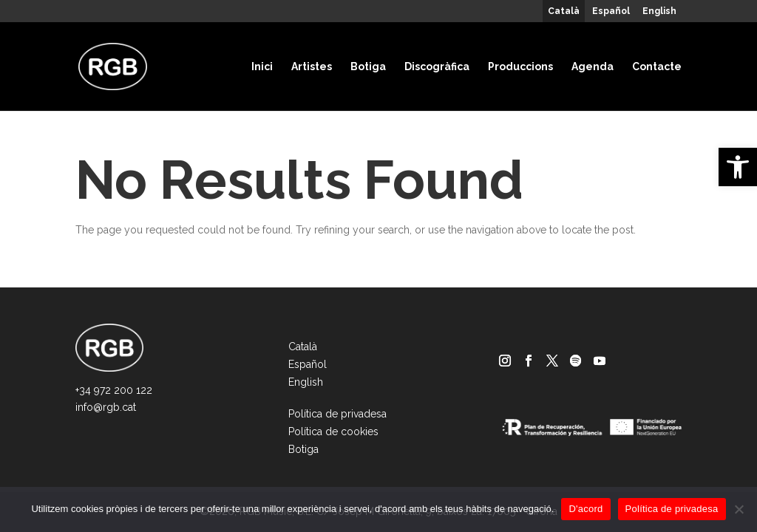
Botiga (368, 66)
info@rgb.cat (106, 407)
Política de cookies (333, 432)
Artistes (312, 66)
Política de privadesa (337, 414)
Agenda (593, 66)
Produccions (520, 66)
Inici (262, 66)
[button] (738, 167)
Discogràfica (437, 66)
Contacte (657, 66)
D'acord (585, 509)
